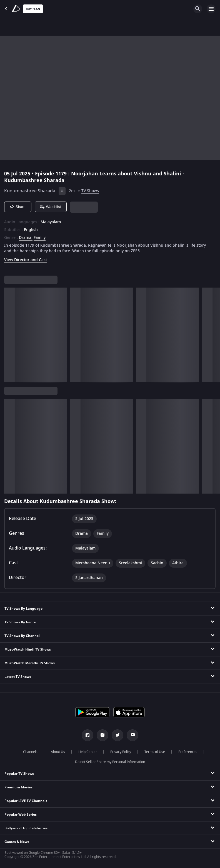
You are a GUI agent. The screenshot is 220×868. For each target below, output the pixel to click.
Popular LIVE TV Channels (26, 801)
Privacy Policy (121, 752)
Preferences (188, 752)
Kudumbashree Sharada (30, 191)
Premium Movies (18, 787)
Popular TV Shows (19, 774)
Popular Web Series (21, 815)
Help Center (88, 752)
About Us (58, 752)
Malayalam (51, 222)
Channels (30, 752)
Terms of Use (155, 752)
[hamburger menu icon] (211, 9)
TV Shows (90, 191)
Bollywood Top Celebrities (26, 828)
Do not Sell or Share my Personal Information (110, 762)
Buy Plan (33, 9)
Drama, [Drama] (26, 238)
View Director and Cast (26, 260)
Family (40, 238)
